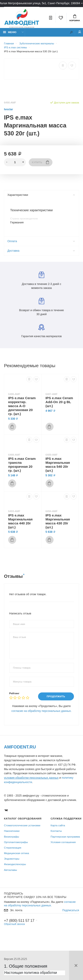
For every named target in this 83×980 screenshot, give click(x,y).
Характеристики (41, 195)
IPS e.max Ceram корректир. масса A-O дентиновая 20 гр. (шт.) (22, 406)
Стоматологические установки (22, 825)
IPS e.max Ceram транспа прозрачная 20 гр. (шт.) (22, 465)
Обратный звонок (14, 924)
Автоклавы (11, 870)
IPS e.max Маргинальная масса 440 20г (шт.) (20, 521)
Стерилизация (13, 848)
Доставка (41, 251)
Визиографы (12, 837)
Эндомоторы (12, 859)
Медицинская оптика (16, 853)
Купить (40, 162)
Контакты (56, 831)
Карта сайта (58, 825)
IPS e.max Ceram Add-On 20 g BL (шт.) (59, 402)
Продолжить (56, 696)
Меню (10, 32)
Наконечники (12, 831)
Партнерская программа (65, 837)
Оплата (41, 241)
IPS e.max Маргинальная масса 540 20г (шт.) (58, 465)
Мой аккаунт (80, 32)
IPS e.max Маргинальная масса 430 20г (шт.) (58, 521)
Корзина (75, 18)
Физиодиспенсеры (15, 864)
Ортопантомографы (16, 842)
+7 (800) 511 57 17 (19, 920)
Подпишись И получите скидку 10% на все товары (35, 895)
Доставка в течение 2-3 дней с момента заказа (42, 281)
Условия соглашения (63, 842)
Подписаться (71, 910)
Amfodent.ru (20, 747)
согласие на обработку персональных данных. (42, 711)
